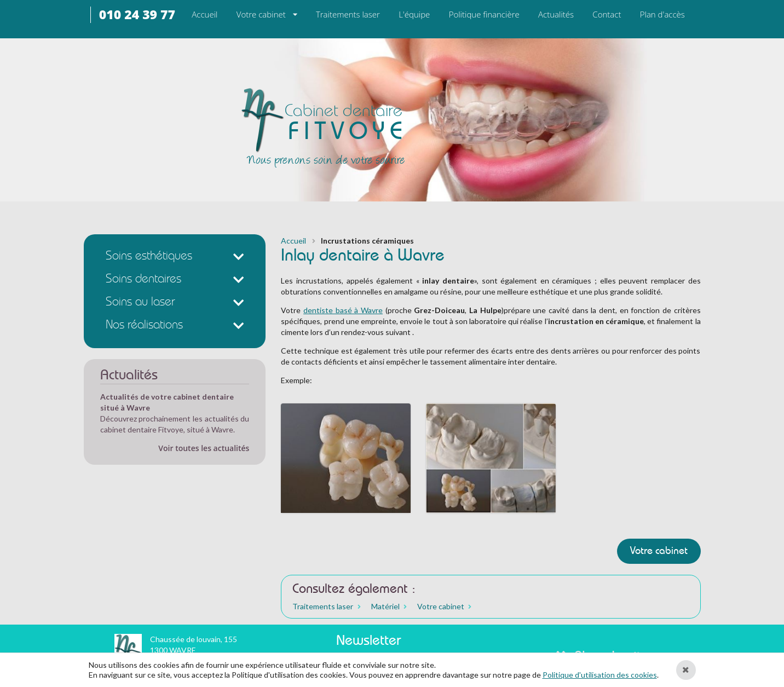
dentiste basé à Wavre (343, 310)
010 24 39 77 (137, 15)
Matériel (385, 607)
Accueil (293, 241)
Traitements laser (323, 607)
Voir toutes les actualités (204, 448)
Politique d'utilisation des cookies (600, 675)
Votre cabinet (261, 14)
